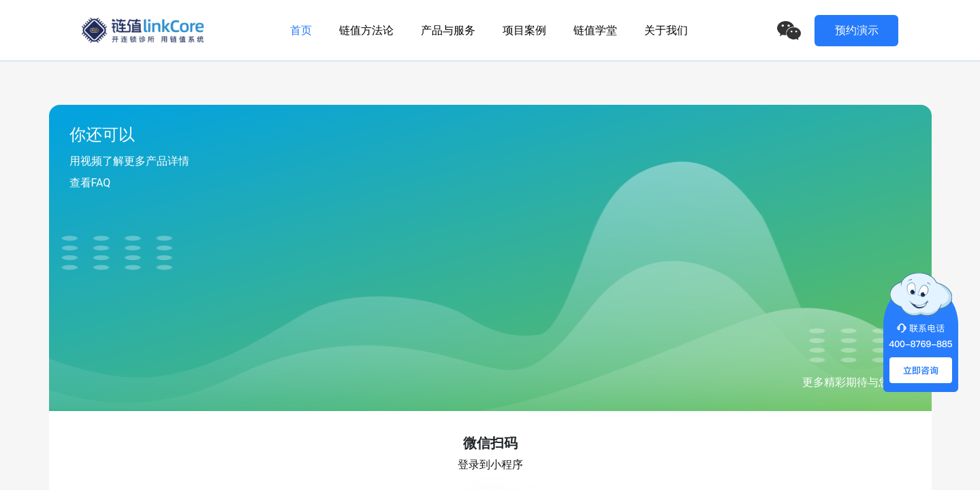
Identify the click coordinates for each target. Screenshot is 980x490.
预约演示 (857, 30)
